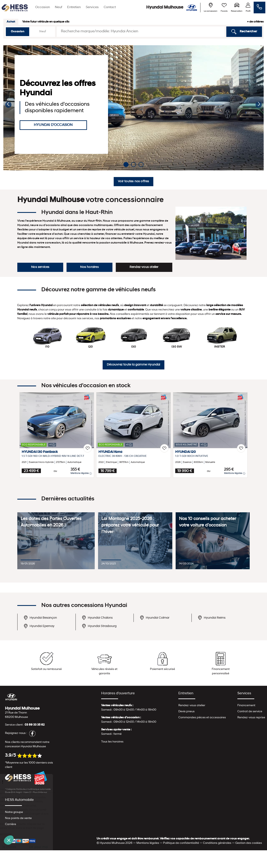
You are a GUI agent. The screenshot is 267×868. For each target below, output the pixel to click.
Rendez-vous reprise (251, 718)
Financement (246, 705)
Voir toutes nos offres (133, 182)
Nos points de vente (18, 818)
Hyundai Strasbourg (99, 626)
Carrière (11, 824)
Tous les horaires (112, 742)
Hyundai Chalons (97, 618)
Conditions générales (217, 843)
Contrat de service (250, 712)
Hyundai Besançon (40, 618)
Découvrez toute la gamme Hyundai (133, 365)
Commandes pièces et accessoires (202, 718)
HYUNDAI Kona (110, 452)
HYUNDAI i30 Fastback (40, 452)
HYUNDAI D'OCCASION (53, 125)
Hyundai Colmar (155, 618)
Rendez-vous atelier (144, 267)
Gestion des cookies (249, 843)
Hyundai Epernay (39, 626)
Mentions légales (81, 474)
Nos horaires (89, 267)
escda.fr (51, 792)
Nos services (40, 267)
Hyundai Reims (212, 618)
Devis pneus (186, 712)
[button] (8, 105)
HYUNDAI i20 (186, 452)
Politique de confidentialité (181, 843)
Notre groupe (14, 812)
